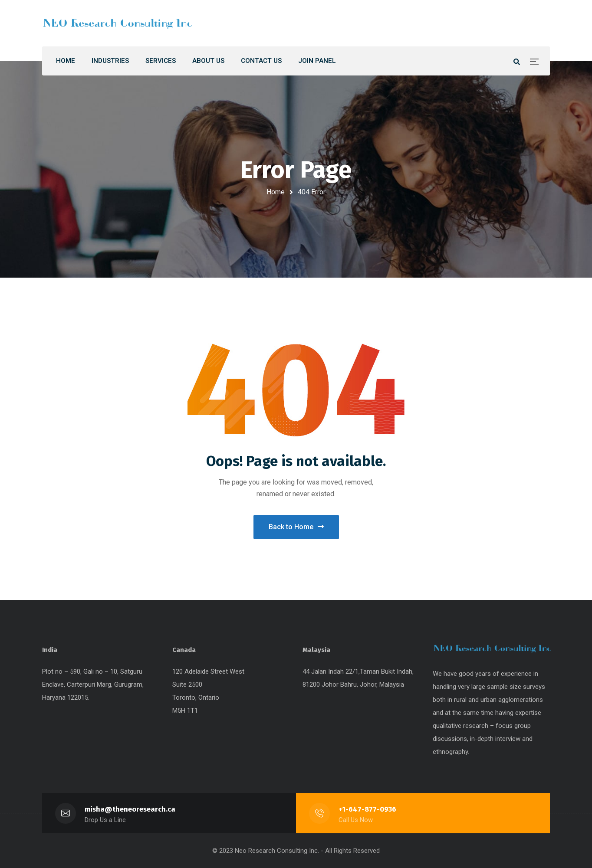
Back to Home (296, 527)
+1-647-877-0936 (367, 809)
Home (276, 192)
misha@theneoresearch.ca (130, 809)
